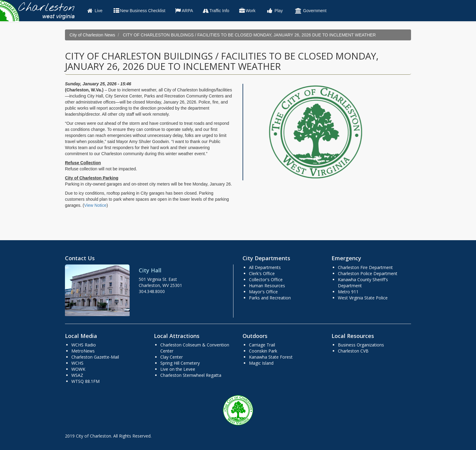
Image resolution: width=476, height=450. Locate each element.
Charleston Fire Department (365, 267)
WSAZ (77, 375)
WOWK (78, 369)
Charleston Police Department (368, 273)
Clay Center (172, 357)
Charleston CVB (353, 351)
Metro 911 (348, 292)
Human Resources (267, 286)
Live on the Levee (178, 369)
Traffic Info (216, 11)
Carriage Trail (262, 345)
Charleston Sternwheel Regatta (191, 375)
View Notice (95, 205)
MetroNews (83, 351)
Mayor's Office (263, 292)
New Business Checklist (139, 11)
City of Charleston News (92, 35)
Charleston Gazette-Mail (95, 357)
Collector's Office (266, 280)
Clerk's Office (262, 273)
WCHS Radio (84, 345)
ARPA (184, 11)
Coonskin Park (263, 351)
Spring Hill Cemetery (180, 363)
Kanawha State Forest (271, 357)
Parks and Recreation (270, 298)
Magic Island (261, 363)
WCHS (77, 363)
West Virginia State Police (363, 298)
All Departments (265, 267)
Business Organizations (361, 345)
